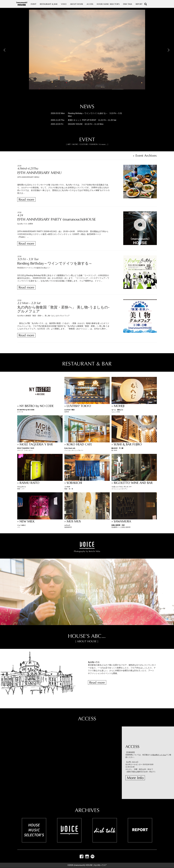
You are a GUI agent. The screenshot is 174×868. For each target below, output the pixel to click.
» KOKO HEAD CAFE (78, 444)
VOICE (64, 4)
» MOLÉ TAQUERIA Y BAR (35, 444)
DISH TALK (128, 4)
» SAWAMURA (121, 521)
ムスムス (67, 525)
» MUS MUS (73, 521)
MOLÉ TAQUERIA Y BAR (26, 448)
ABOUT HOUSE (77, 4)
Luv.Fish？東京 (69, 410)
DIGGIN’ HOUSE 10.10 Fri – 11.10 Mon (86, 124)
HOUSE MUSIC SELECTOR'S (108, 4)
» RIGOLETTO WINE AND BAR (132, 483)
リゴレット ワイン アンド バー (122, 487)
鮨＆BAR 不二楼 (117, 448)
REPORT (139, 4)
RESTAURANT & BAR (49, 4)
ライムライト (22, 487)
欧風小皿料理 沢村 (118, 525)
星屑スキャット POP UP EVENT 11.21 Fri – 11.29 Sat (92, 120)
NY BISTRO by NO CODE (26, 410)
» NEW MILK (26, 521)
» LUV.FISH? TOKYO (78, 406)
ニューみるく (22, 525)
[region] (87, 54)
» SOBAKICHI (73, 483)
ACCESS (90, 4)
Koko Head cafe (70, 448)
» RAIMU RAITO (28, 483)
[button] (5, 50)
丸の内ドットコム (159, 755)
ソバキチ (67, 487)
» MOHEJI (118, 406)
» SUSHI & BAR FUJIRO (127, 444)
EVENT (34, 4)
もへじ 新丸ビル (117, 410)
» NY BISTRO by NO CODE (35, 406)
